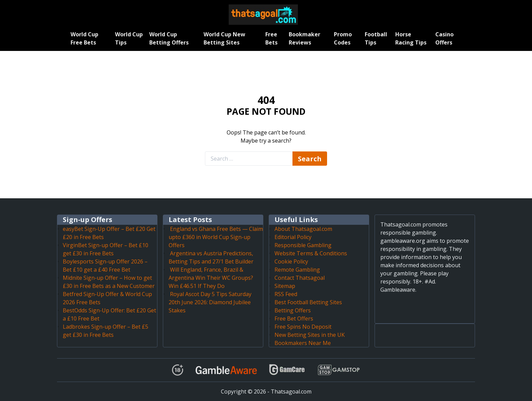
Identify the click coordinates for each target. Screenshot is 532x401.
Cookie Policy (291, 261)
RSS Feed (286, 294)
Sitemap (285, 286)
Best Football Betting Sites (308, 302)
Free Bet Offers (294, 318)
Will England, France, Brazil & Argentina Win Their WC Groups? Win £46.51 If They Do (211, 278)
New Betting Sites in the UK (310, 335)
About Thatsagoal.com (303, 229)
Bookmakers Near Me (303, 343)
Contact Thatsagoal (300, 278)
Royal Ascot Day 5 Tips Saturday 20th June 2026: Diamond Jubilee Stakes (210, 302)
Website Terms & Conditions (311, 253)
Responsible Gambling (303, 245)
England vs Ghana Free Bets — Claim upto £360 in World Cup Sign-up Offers (216, 237)
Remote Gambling (297, 270)
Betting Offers (293, 310)
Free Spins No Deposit (303, 327)
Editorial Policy (293, 237)
